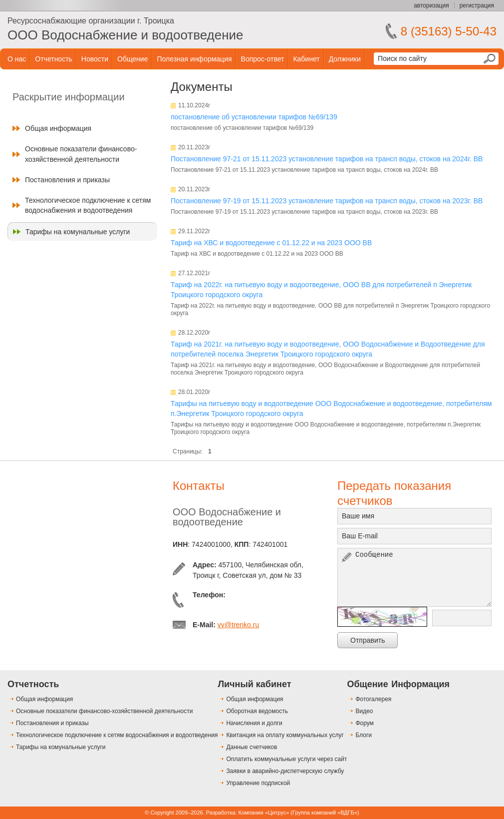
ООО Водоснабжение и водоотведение (126, 35)
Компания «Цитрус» (263, 813)
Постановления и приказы (67, 180)
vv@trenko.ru (238, 625)
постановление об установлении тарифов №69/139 (254, 117)
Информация (420, 684)
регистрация (477, 5)
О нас (17, 59)
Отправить (368, 640)
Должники (345, 59)
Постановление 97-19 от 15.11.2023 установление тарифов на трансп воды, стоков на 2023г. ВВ (327, 201)
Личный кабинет (254, 684)
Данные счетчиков (252, 747)
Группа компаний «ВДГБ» (325, 813)
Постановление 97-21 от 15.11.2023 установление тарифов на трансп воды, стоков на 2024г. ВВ (327, 159)
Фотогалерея (373, 699)
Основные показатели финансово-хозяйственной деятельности (81, 154)
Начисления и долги (254, 723)
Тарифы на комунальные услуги (78, 232)
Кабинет (306, 59)
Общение (132, 59)
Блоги (364, 735)
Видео (364, 711)
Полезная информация (194, 59)
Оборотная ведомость (257, 711)
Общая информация (58, 128)
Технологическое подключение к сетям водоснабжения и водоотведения (88, 205)
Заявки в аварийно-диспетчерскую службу (285, 771)
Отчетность (54, 59)
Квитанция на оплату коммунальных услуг (285, 735)
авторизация (431, 5)
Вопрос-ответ (263, 59)
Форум (364, 723)
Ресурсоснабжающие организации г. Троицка (91, 21)
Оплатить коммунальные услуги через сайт (286, 759)
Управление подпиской (258, 783)
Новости (95, 59)
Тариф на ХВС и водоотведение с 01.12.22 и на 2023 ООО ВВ (271, 243)
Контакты (199, 486)
